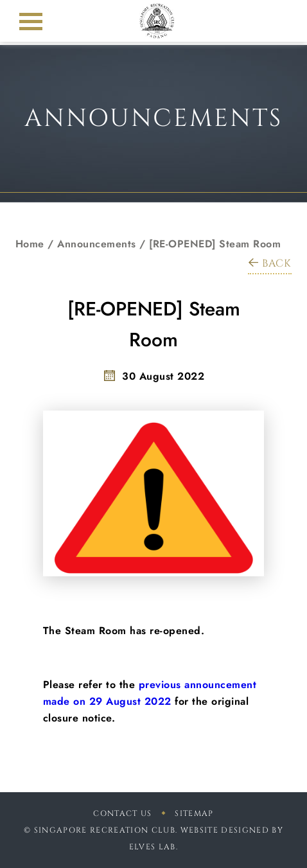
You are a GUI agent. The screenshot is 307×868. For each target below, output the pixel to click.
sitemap (194, 813)
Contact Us (122, 813)
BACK (270, 263)
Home (30, 244)
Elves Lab (153, 847)
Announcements (97, 244)
